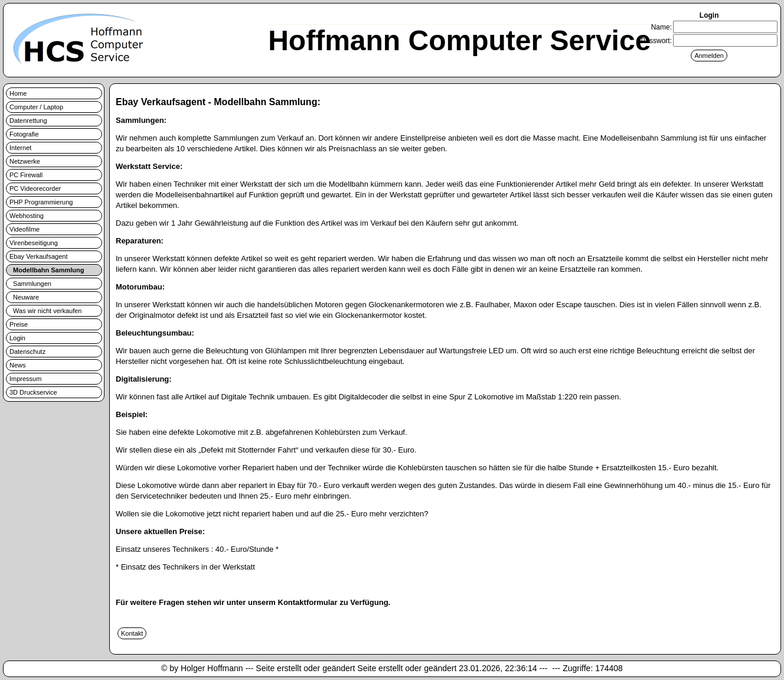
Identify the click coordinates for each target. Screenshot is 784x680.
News (18, 365)
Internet (20, 148)
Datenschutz (27, 352)
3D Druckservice (33, 392)
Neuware (24, 297)
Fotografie (24, 134)
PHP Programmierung (41, 202)
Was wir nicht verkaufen (45, 311)
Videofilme (24, 229)
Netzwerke (25, 161)
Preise (19, 324)
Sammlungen (30, 284)
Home (18, 93)
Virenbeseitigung (34, 243)
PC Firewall (26, 175)
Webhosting (27, 216)
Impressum (25, 379)
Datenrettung (28, 121)
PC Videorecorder (35, 188)
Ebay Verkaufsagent (38, 256)
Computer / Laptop (36, 107)
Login (17, 338)
